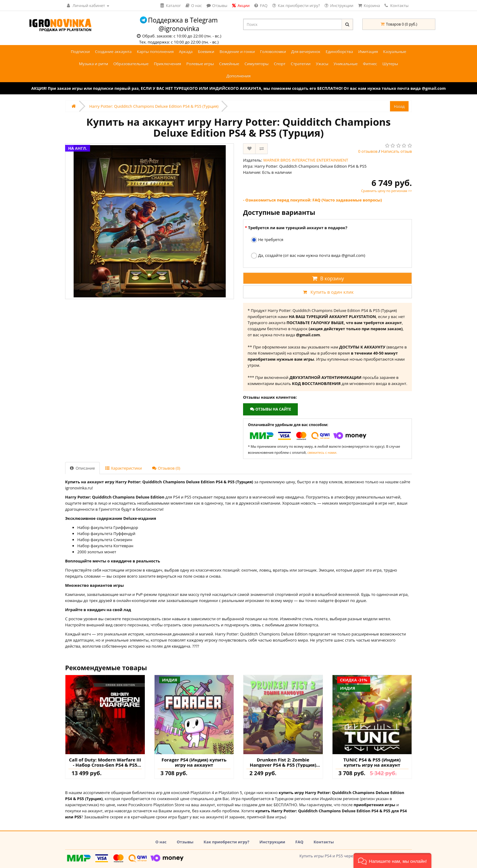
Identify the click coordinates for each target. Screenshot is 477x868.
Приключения (168, 64)
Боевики (206, 51)
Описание (82, 468)
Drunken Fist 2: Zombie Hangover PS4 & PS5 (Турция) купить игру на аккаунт (283, 762)
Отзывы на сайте (270, 409)
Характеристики (124, 468)
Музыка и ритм (94, 64)
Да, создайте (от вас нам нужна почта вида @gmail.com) (308, 256)
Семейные (229, 64)
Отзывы (185, 842)
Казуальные (395, 51)
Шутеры (390, 64)
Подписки (80, 51)
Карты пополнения (155, 51)
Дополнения (238, 76)
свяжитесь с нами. (322, 452)
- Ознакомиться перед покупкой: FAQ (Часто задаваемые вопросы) (312, 200)
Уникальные (346, 64)
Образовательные (131, 64)
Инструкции (272, 842)
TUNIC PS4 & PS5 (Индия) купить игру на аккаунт (372, 762)
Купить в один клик (327, 292)
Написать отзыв (397, 151)
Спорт (280, 64)
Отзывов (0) (166, 468)
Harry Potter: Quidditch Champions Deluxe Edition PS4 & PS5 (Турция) (154, 106)
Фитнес (370, 64)
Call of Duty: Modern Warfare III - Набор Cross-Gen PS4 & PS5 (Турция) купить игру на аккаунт (105, 762)
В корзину (327, 278)
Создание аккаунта (113, 51)
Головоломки (273, 51)
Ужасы (322, 64)
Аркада (186, 51)
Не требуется (267, 240)
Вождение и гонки (237, 51)
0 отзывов (368, 151)
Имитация (368, 51)
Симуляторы (257, 64)
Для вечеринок (306, 51)
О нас (161, 842)
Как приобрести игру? (226, 842)
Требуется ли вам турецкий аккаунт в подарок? (298, 228)
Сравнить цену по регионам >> (386, 191)
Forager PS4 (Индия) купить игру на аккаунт (194, 762)
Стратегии (301, 64)
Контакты (397, 5)
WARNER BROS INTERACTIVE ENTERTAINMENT (306, 160)
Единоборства (339, 51)
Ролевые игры (200, 64)
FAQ (299, 842)
